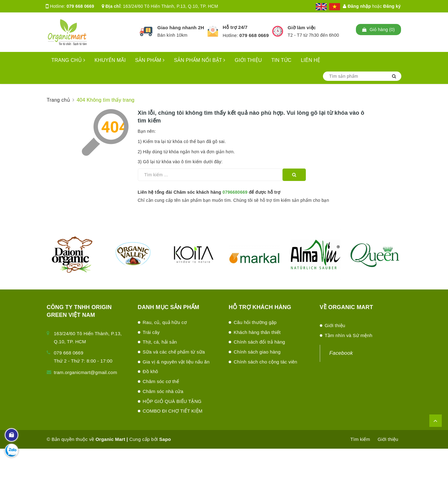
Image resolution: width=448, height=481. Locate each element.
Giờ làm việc (302, 28)
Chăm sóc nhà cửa (163, 391)
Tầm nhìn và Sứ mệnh (349, 335)
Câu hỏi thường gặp (255, 322)
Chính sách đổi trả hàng (259, 342)
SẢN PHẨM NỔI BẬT (200, 60)
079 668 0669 (80, 6)
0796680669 (235, 192)
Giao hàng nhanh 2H (181, 28)
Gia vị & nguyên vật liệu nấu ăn (176, 362)
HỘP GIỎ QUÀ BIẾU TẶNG (172, 401)
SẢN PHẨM (150, 60)
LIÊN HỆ (310, 60)
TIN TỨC (281, 60)
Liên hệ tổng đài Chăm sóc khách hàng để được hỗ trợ (209, 192)
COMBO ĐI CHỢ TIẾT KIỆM (173, 411)
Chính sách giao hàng (257, 352)
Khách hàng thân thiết (257, 332)
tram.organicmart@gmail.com (85, 372)
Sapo (165, 439)
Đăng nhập (357, 6)
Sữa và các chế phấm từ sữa (174, 352)
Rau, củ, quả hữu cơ (165, 322)
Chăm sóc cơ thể (161, 381)
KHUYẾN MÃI (110, 60)
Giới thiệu (335, 325)
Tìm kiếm (360, 439)
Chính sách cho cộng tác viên (265, 362)
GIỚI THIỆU (248, 60)
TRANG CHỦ (68, 60)
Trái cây (151, 332)
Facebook (341, 353)
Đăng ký (392, 6)
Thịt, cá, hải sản (160, 342)
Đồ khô (151, 371)
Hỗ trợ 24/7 (235, 27)
